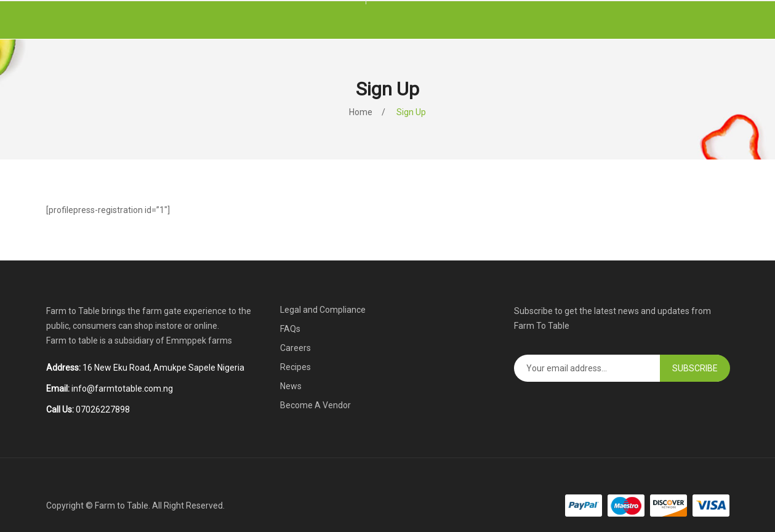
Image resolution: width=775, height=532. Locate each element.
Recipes (295, 367)
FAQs (290, 329)
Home (361, 112)
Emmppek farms (199, 341)
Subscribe (695, 368)
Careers (295, 348)
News (291, 386)
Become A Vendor (315, 405)
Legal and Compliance (323, 310)
